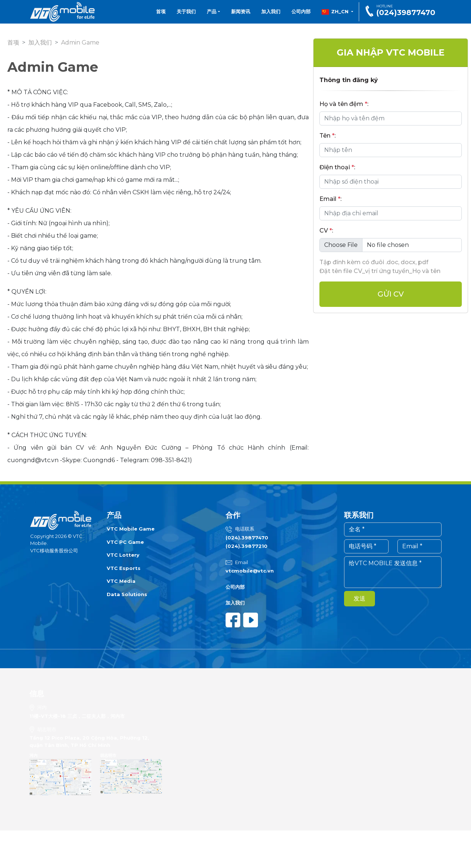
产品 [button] (213, 11)
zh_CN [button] (336, 12)
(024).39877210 (247, 546)
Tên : (327, 136)
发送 (360, 598)
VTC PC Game (125, 542)
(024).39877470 (247, 538)
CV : (326, 231)
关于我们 (186, 11)
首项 (161, 11)
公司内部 (301, 11)
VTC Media (121, 581)
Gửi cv (391, 294)
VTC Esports (124, 568)
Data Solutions (127, 594)
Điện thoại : (337, 167)
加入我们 (271, 11)
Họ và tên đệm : (344, 104)
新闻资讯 (241, 11)
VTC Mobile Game (131, 529)
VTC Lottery (123, 555)
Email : (330, 199)
